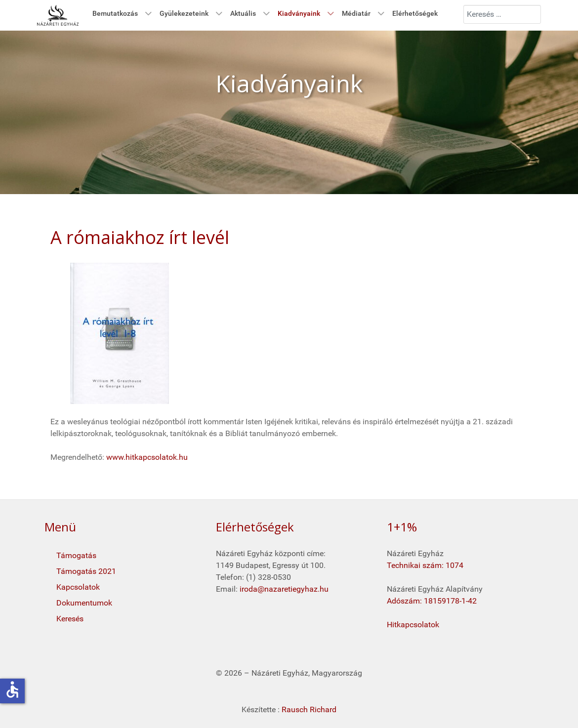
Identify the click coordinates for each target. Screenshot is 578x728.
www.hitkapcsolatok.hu (147, 457)
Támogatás (76, 555)
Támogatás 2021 (86, 571)
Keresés (70, 619)
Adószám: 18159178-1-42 (432, 601)
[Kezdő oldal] (58, 15)
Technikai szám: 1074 (425, 565)
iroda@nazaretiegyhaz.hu (284, 589)
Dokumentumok (84, 603)
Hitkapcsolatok (413, 625)
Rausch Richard (309, 709)
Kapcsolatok (78, 587)
